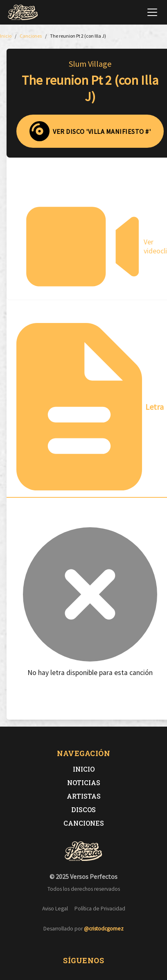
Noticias (84, 782)
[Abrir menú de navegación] (152, 12)
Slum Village (90, 64)
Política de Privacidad (100, 909)
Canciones (84, 823)
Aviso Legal (55, 909)
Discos (83, 810)
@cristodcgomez (104, 929)
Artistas (84, 796)
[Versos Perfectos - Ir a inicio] (23, 12)
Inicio (84, 769)
